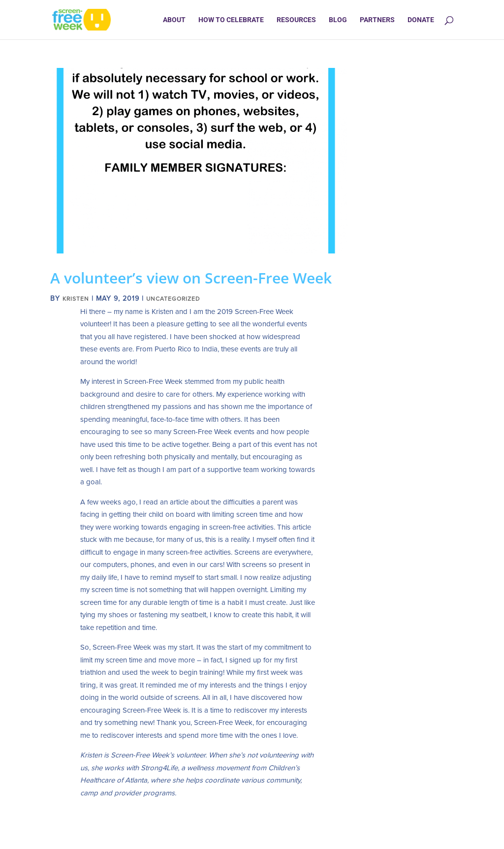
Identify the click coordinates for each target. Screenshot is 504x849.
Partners (377, 20)
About (174, 20)
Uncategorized (173, 299)
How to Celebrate (231, 20)
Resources (296, 20)
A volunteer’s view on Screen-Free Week (191, 278)
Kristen (76, 299)
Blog (338, 20)
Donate (421, 20)
